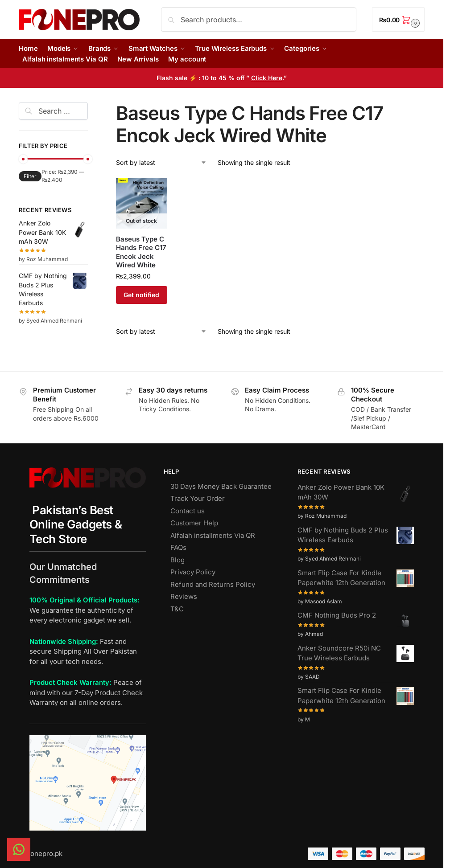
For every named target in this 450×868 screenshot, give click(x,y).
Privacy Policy (193, 572)
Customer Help (194, 523)
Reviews (184, 596)
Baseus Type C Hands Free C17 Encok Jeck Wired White (141, 252)
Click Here (267, 78)
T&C (177, 609)
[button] (398, 19)
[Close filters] (91, 107)
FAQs (178, 547)
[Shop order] (161, 162)
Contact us (188, 511)
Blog (178, 560)
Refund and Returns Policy (213, 584)
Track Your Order (198, 498)
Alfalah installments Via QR (213, 535)
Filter (30, 176)
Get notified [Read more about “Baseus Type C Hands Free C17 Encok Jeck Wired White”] (141, 295)
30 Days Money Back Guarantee (221, 486)
